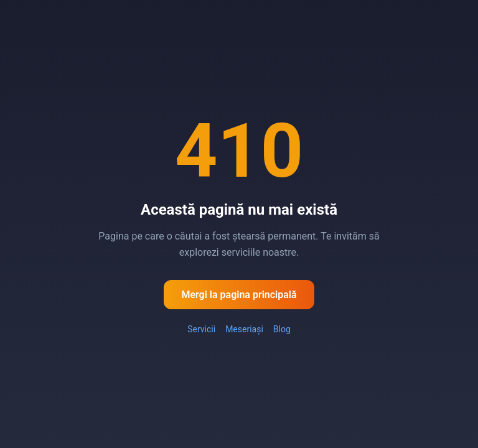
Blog (282, 329)
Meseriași (244, 329)
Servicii (201, 329)
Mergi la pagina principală (239, 295)
